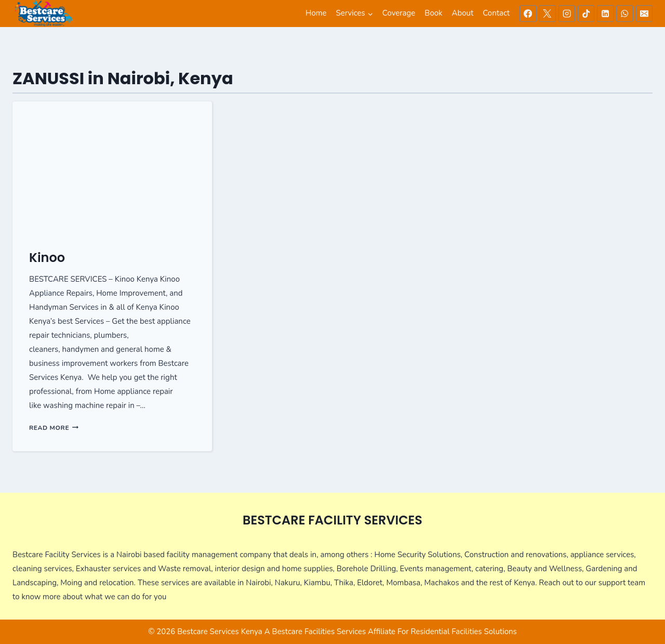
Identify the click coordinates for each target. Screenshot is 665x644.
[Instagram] (567, 14)
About (463, 13)
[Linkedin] (605, 14)
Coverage (399, 13)
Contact (496, 13)
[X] (547, 14)
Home (316, 13)
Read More (54, 428)
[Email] (644, 14)
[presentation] (112, 168)
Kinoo (47, 258)
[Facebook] (528, 14)
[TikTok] (586, 14)
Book (433, 13)
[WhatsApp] (624, 14)
